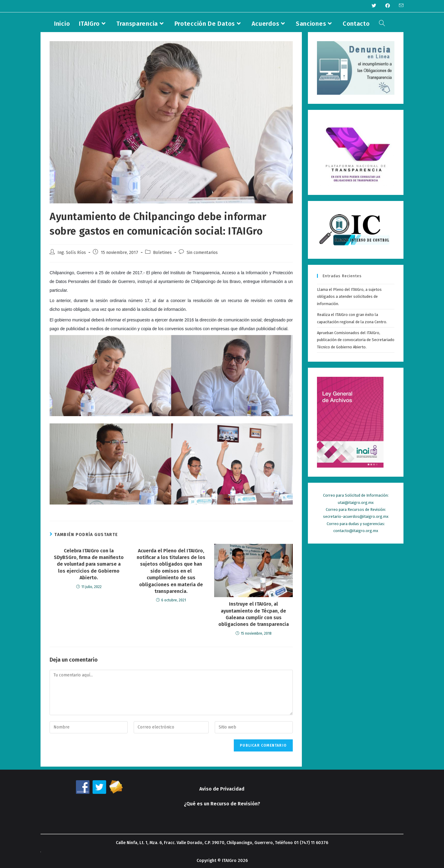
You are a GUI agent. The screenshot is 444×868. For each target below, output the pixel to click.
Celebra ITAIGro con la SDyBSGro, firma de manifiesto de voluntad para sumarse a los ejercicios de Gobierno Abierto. (89, 564)
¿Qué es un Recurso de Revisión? (222, 804)
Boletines (162, 252)
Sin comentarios (202, 252)
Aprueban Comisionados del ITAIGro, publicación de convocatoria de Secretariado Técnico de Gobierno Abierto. (356, 340)
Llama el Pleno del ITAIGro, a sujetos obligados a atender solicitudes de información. (349, 297)
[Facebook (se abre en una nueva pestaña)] (388, 6)
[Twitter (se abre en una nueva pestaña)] (374, 6)
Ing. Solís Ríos (72, 252)
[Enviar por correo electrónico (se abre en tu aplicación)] (399, 6)
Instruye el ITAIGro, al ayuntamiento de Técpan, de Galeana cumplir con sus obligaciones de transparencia (254, 614)
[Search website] (382, 24)
